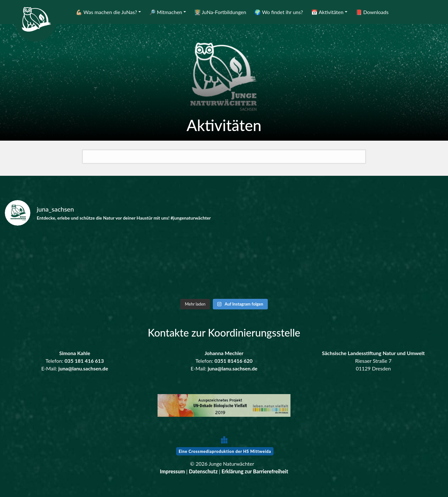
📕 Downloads (372, 12)
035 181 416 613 (84, 361)
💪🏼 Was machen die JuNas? (106, 12)
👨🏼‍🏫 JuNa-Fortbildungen (220, 12)
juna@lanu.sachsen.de (83, 368)
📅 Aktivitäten (327, 12)
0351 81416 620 (233, 361)
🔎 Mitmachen (166, 12)
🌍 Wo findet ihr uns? (279, 12)
